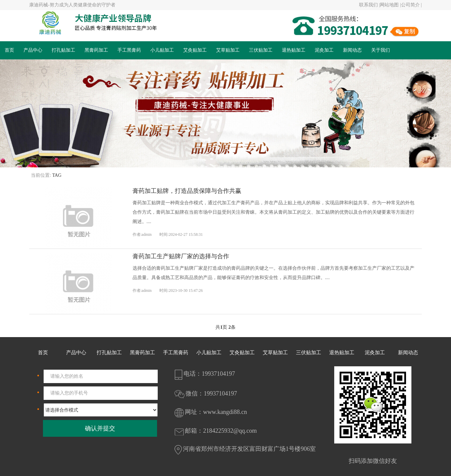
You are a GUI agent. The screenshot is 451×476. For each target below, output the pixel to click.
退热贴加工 (294, 50)
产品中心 (33, 50)
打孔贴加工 (63, 50)
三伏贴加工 (261, 50)
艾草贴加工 (228, 50)
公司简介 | (411, 5)
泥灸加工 (324, 50)
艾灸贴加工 (195, 50)
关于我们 (381, 50)
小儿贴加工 (162, 50)
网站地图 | (390, 5)
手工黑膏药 (129, 50)
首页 (9, 50)
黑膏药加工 (96, 50)
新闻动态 (352, 50)
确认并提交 (100, 428)
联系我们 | (369, 5)
